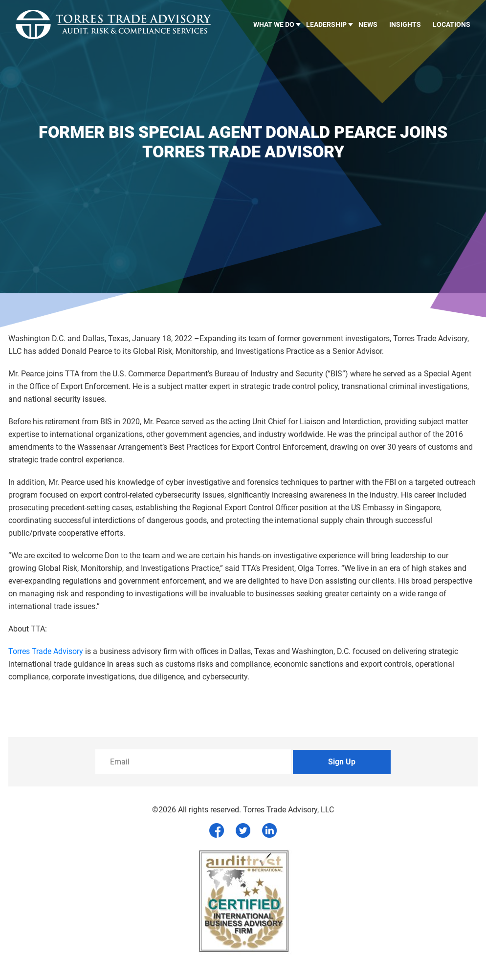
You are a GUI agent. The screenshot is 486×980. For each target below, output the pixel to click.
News (368, 24)
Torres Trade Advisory (46, 651)
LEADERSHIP (326, 24)
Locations (452, 24)
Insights (405, 24)
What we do (274, 24)
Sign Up (342, 762)
